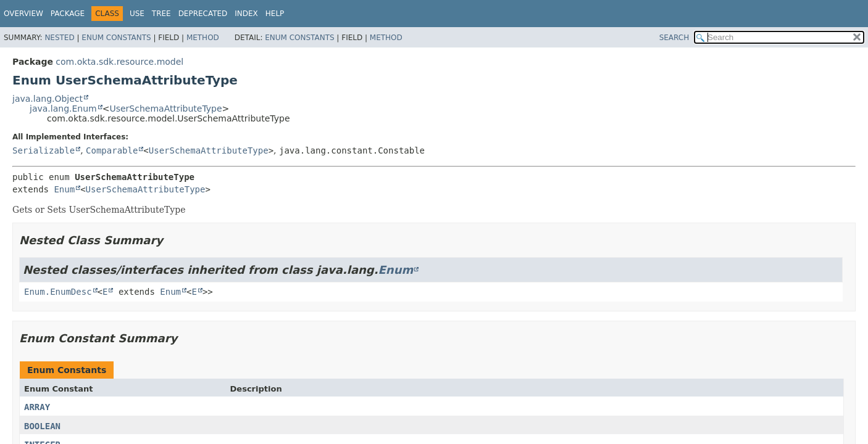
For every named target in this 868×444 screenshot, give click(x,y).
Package (68, 14)
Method (203, 38)
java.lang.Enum (63, 109)
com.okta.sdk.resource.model (119, 62)
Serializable (44, 150)
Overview (23, 14)
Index (246, 14)
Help (275, 14)
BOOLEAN (42, 426)
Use (137, 14)
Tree (161, 14)
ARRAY (37, 407)
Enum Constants (116, 38)
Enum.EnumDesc (58, 292)
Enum (64, 189)
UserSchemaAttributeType (165, 109)
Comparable (112, 150)
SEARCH (674, 38)
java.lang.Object (48, 99)
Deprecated (203, 14)
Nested (59, 38)
